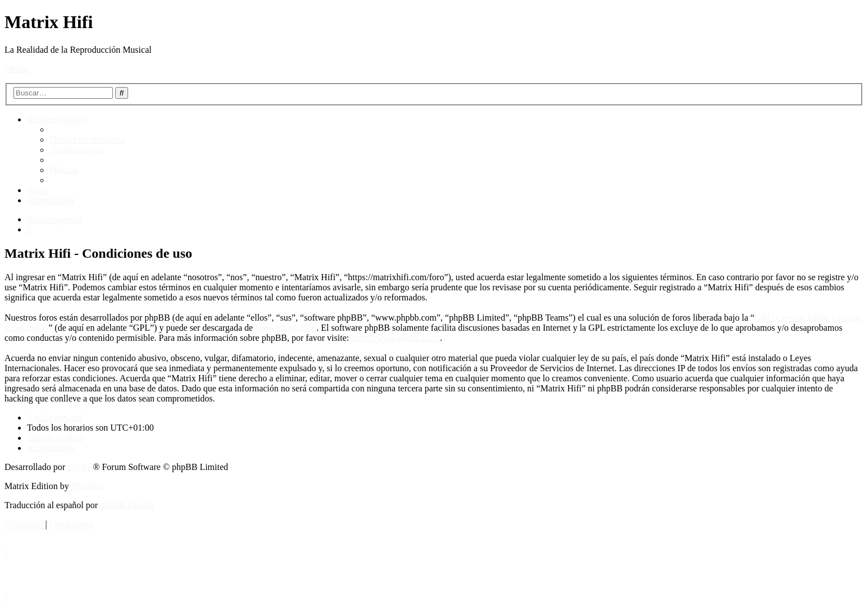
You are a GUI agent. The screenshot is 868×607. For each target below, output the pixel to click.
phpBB (80, 467)
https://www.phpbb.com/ (396, 338)
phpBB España (127, 505)
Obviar (17, 69)
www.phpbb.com (286, 328)
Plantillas (88, 486)
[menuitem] (87, 140)
